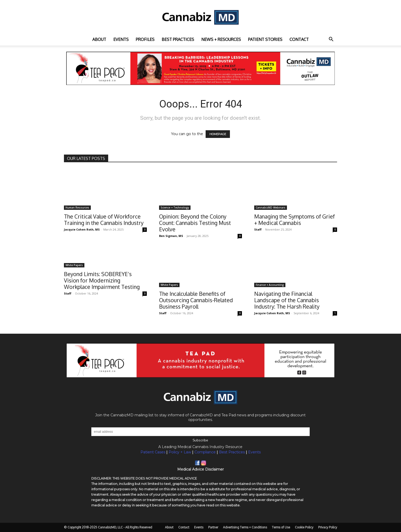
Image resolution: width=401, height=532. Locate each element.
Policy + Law (180, 452)
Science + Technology (175, 208)
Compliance (205, 452)
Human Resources (77, 208)
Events (121, 39)
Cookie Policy (304, 527)
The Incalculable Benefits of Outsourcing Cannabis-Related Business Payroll (196, 300)
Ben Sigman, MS (171, 236)
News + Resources (221, 39)
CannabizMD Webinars (271, 208)
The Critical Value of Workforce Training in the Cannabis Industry (104, 220)
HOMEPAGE (218, 134)
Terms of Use (281, 527)
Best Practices (232, 452)
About (99, 39)
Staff (258, 229)
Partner (213, 527)
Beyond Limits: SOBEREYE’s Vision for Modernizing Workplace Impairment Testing (102, 280)
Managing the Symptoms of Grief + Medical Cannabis (294, 220)
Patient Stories (265, 39)
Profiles (145, 39)
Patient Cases (153, 452)
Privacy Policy (328, 527)
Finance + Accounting (270, 285)
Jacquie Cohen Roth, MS (82, 229)
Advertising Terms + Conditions (245, 527)
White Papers (74, 265)
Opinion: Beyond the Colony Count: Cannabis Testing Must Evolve (195, 223)
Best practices (178, 39)
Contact (299, 39)
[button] (331, 40)
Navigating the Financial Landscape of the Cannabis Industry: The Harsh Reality (287, 300)
